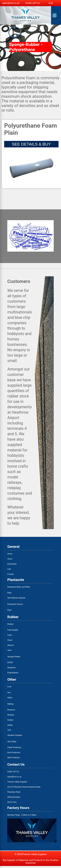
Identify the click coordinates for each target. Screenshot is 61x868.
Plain (9, 593)
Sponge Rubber (14, 657)
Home (10, 554)
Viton (9, 650)
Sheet (10, 640)
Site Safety (12, 742)
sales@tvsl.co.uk (11, 3)
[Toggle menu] (54, 15)
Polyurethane (13, 673)
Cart (9, 569)
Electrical (11, 710)
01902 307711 (33, 3)
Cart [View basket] (51, 3)
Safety (10, 725)
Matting (10, 704)
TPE (9, 730)
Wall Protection (14, 758)
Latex (10, 635)
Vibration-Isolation (15, 735)
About (10, 559)
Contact (10, 574)
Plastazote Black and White (19, 587)
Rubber (10, 624)
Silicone (11, 645)
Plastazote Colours (15, 604)
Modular (11, 715)
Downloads (12, 564)
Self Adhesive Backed (16, 598)
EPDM (10, 662)
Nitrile (10, 698)
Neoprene (11, 668)
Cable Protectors (14, 747)
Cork (9, 687)
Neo (9, 693)
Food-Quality (13, 630)
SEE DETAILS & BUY (31, 144)
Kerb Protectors (14, 753)
